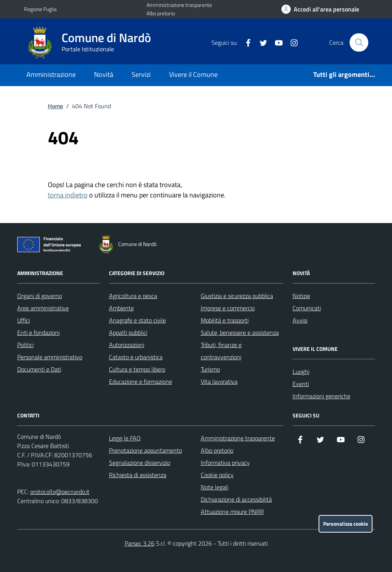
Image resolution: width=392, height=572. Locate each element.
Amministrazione (51, 74)
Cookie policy (217, 475)
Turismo (210, 369)
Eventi (301, 384)
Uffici (24, 320)
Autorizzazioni (127, 345)
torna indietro (68, 195)
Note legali (215, 487)
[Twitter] (260, 42)
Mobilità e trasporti (225, 320)
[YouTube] (276, 42)
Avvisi (300, 320)
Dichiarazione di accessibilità (236, 499)
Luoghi (301, 372)
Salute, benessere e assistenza (240, 332)
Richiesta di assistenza (138, 475)
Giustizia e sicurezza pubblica (237, 296)
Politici (25, 345)
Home (55, 106)
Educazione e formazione (141, 381)
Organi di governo (40, 296)
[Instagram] (291, 42)
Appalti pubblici (128, 332)
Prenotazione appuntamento (146, 450)
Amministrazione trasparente (179, 5)
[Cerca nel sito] (359, 42)
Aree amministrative (43, 308)
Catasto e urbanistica (136, 357)
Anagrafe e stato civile (137, 320)
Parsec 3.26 (140, 543)
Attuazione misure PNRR (232, 512)
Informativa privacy (225, 463)
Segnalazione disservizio (140, 463)
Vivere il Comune (193, 74)
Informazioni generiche (321, 396)
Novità (104, 74)
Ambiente (121, 308)
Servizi (141, 74)
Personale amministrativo (50, 357)
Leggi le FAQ (125, 438)
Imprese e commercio (228, 308)
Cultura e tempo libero (137, 369)
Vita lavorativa (219, 381)
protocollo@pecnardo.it (60, 492)
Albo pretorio (161, 13)
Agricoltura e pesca (133, 296)
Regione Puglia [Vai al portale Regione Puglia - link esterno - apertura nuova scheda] (40, 9)
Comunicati (307, 308)
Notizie (301, 296)
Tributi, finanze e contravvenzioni (221, 351)
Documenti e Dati (39, 369)
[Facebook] (245, 42)
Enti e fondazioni (38, 332)
